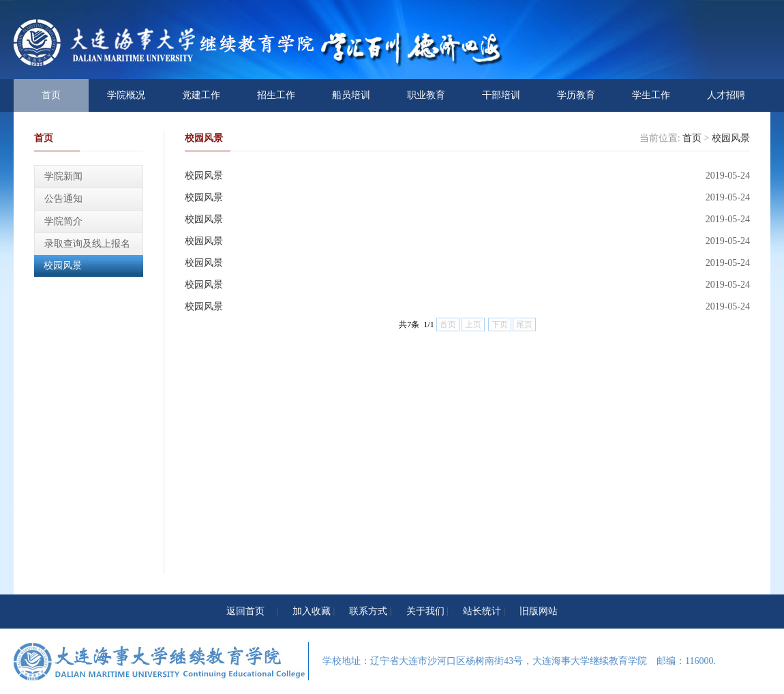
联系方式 (368, 611)
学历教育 (576, 95)
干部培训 (501, 95)
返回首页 (245, 611)
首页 (51, 95)
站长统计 (482, 611)
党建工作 (201, 95)
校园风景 (63, 266)
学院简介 (63, 221)
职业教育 (426, 95)
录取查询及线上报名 (87, 244)
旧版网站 (539, 611)
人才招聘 (726, 95)
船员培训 (351, 95)
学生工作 (651, 95)
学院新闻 (63, 176)
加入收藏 (312, 611)
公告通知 (63, 199)
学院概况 (126, 95)
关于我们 (425, 611)
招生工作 (276, 95)
